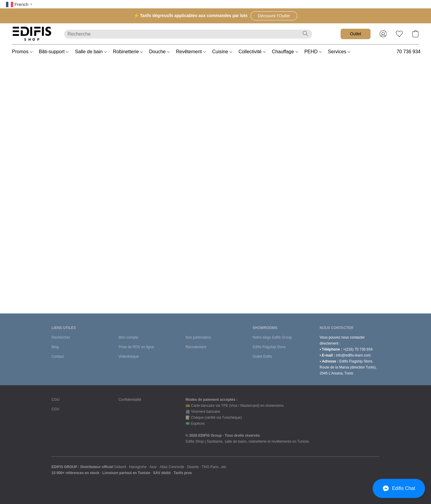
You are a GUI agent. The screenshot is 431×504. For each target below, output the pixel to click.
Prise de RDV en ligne (136, 347)
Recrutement (196, 347)
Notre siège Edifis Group (272, 337)
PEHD (313, 52)
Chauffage (285, 52)
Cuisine (222, 52)
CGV (55, 409)
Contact (58, 357)
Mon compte (128, 337)
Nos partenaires (198, 337)
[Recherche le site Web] (305, 34)
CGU (56, 400)
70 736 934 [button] (409, 52)
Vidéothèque (129, 357)
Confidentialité (130, 400)
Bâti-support (54, 52)
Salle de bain (91, 52)
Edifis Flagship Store (269, 347)
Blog (55, 347)
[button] (274, 16)
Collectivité (252, 52)
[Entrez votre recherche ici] (188, 34)
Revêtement (191, 52)
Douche (159, 52)
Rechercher (61, 337)
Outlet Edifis (262, 357)
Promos (22, 52)
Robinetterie (128, 52)
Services (339, 52)
